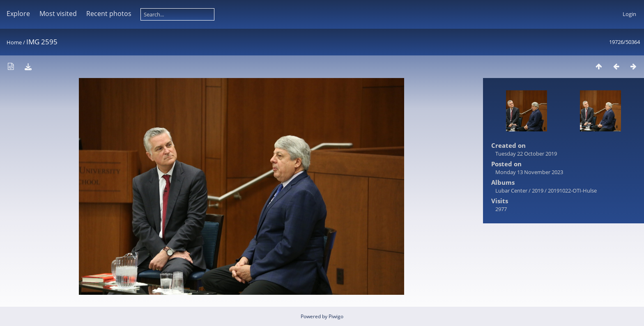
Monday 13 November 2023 (529, 172)
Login (629, 14)
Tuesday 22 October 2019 (526, 154)
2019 (538, 191)
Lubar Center (511, 191)
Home (14, 42)
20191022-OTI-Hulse (572, 191)
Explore (18, 14)
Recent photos (109, 14)
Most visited (58, 14)
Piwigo (336, 316)
